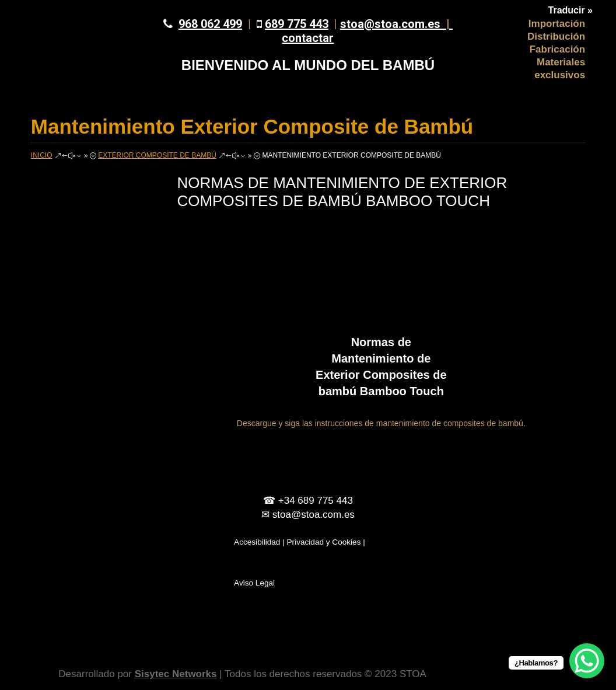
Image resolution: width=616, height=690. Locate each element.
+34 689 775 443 (316, 501)
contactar (308, 38)
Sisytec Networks (176, 674)
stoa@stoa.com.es (396, 24)
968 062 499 (210, 24)
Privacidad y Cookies (324, 542)
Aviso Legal (254, 583)
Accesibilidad (257, 542)
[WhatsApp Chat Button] (587, 661)
